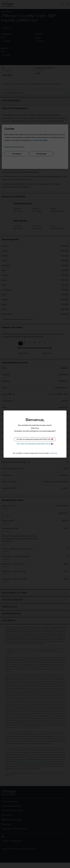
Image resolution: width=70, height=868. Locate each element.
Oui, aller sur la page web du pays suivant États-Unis (35, 439)
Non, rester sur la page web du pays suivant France (35, 444)
